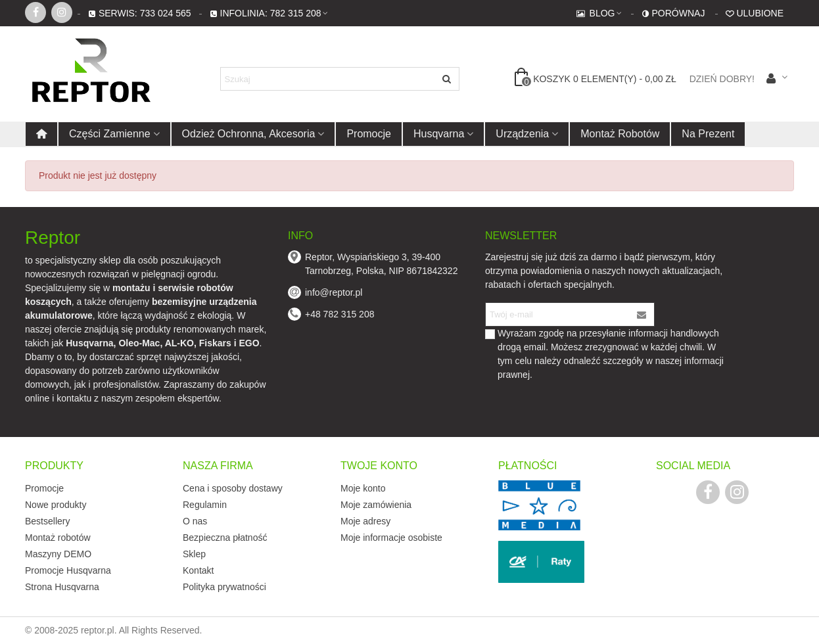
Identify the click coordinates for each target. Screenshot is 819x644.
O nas (195, 521)
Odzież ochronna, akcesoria (249, 134)
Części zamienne (110, 134)
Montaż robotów (620, 134)
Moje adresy (365, 521)
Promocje (369, 134)
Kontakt (198, 570)
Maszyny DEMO (58, 554)
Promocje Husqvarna (68, 570)
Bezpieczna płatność (225, 538)
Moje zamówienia (376, 505)
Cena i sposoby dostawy (233, 488)
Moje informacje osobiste (391, 538)
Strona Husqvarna (62, 587)
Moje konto (363, 488)
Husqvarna (439, 134)
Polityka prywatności (224, 587)
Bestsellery (47, 521)
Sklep (194, 554)
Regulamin (205, 505)
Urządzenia (522, 134)
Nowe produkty (56, 505)
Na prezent (708, 134)
